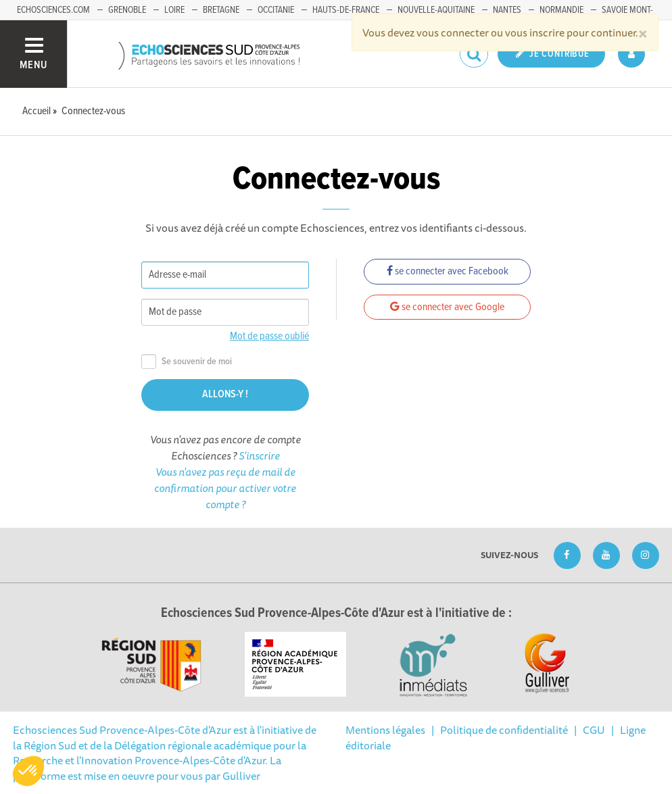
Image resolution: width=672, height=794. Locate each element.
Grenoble (127, 10)
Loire (174, 10)
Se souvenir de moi (187, 362)
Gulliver (241, 776)
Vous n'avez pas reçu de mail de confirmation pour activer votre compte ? (225, 488)
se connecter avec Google (447, 307)
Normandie (561, 10)
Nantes (507, 10)
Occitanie (276, 10)
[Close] (643, 32)
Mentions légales (385, 730)
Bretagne (221, 10)
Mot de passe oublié (269, 336)
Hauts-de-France (346, 10)
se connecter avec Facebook (448, 271)
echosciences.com (53, 10)
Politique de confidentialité (504, 730)
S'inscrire (259, 455)
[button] (28, 771)
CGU (594, 730)
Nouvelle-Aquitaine (436, 10)
